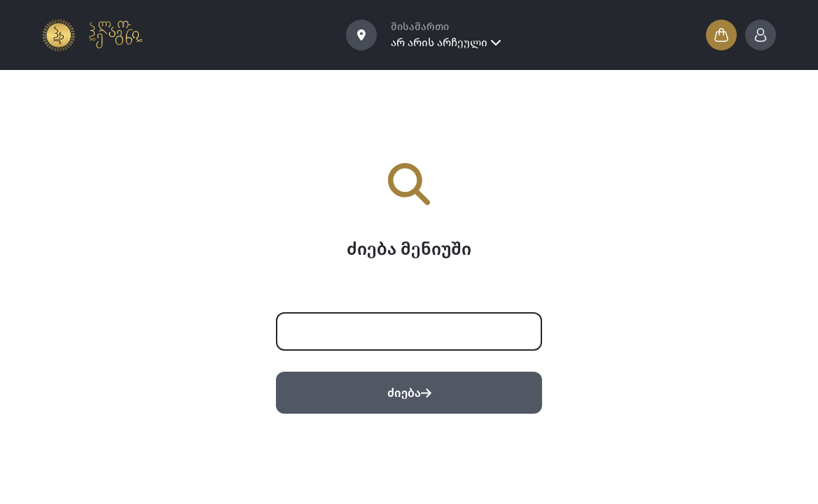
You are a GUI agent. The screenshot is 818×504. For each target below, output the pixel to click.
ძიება (409, 393)
